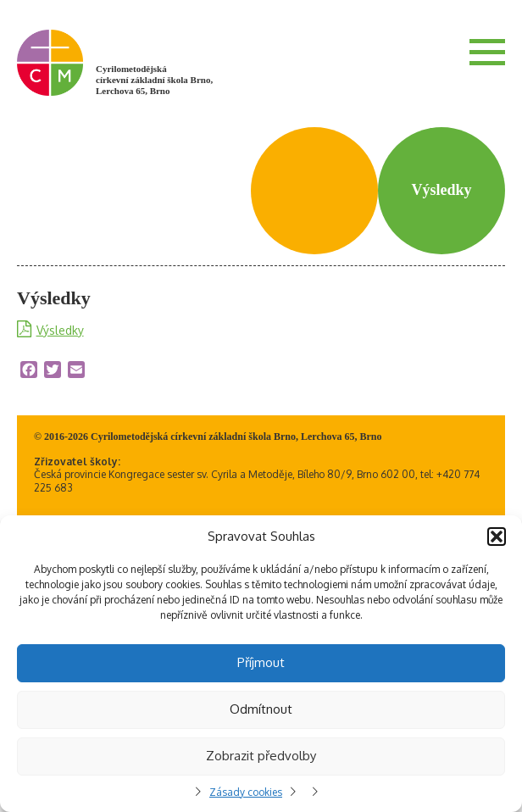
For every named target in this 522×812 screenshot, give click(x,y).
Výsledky (60, 330)
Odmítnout (261, 709)
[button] (497, 537)
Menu (487, 52)
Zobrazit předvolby (261, 756)
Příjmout (261, 662)
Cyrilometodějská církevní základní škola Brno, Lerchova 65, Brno (154, 80)
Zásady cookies (246, 792)
